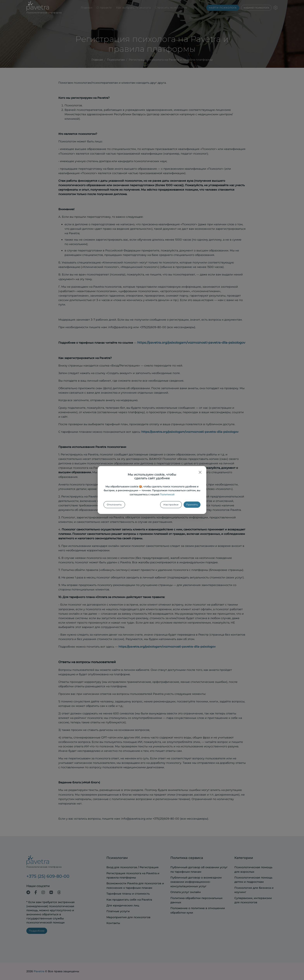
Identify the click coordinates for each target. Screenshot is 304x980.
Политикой (167, 494)
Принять (192, 505)
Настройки (171, 505)
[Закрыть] (200, 472)
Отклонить (114, 505)
